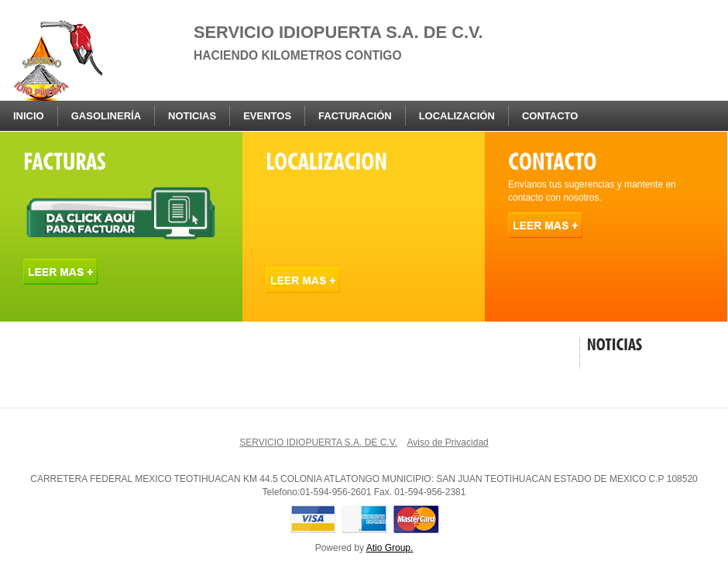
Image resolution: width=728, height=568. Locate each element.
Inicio (29, 116)
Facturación (355, 116)
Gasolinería (106, 116)
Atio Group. (390, 548)
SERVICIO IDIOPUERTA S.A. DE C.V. (318, 442)
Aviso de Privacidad (448, 442)
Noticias (192, 116)
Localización (457, 116)
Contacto (550, 116)
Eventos (267, 116)
